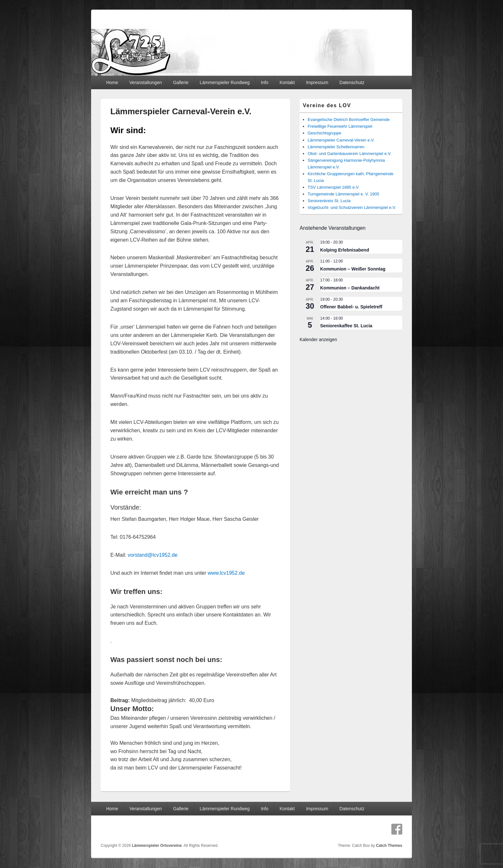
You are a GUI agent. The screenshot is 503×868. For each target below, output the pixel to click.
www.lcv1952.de (226, 573)
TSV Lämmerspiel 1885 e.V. (333, 187)
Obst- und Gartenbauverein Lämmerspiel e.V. (350, 154)
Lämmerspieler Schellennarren (336, 147)
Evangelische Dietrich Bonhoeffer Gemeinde (349, 120)
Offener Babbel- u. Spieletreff (351, 307)
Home (112, 82)
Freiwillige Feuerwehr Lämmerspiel (340, 126)
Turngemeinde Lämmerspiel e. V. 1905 (343, 194)
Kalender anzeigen (318, 339)
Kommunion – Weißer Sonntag (353, 269)
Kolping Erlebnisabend (345, 250)
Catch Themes (389, 846)
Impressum (317, 82)
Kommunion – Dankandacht (350, 288)
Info (264, 82)
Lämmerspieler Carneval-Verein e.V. (341, 140)
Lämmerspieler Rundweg (225, 82)
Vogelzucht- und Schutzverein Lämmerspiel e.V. (352, 207)
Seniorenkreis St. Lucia (329, 201)
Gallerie (181, 82)
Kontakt (287, 82)
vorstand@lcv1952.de (153, 555)
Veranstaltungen (145, 82)
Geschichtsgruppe (324, 133)
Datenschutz (352, 82)
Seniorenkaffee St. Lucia (346, 326)
